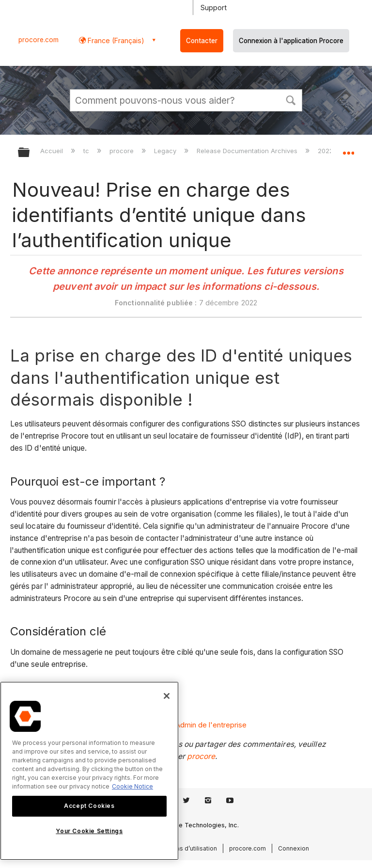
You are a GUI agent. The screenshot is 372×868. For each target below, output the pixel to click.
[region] (89, 771)
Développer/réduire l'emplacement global (348, 149)
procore (123, 151)
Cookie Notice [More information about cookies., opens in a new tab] (132, 786)
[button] (291, 99)
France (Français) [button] (115, 40)
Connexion (294, 848)
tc (87, 151)
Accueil (53, 151)
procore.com (39, 40)
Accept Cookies (89, 806)
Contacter (202, 41)
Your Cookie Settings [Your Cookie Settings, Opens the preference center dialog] (89, 831)
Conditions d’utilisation (185, 848)
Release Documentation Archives (248, 151)
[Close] (167, 696)
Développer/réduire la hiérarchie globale (30, 153)
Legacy (166, 151)
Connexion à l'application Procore (291, 41)
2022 (326, 151)
